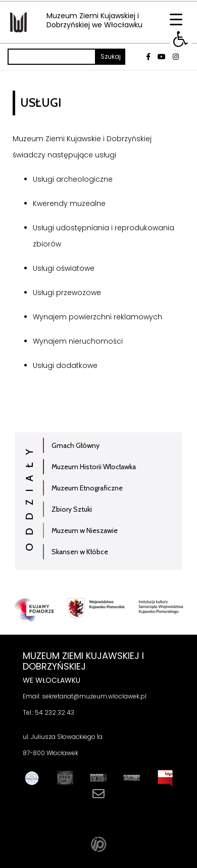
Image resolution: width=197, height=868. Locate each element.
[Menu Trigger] (176, 19)
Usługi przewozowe (67, 293)
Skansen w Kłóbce (80, 552)
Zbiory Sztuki (72, 509)
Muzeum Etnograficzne (87, 488)
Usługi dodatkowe (65, 365)
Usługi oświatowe (64, 268)
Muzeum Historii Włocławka (94, 467)
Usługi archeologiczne (73, 179)
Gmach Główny (76, 445)
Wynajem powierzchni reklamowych (97, 317)
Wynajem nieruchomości (78, 341)
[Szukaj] (52, 57)
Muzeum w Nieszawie (85, 530)
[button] (181, 39)
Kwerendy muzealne (69, 203)
